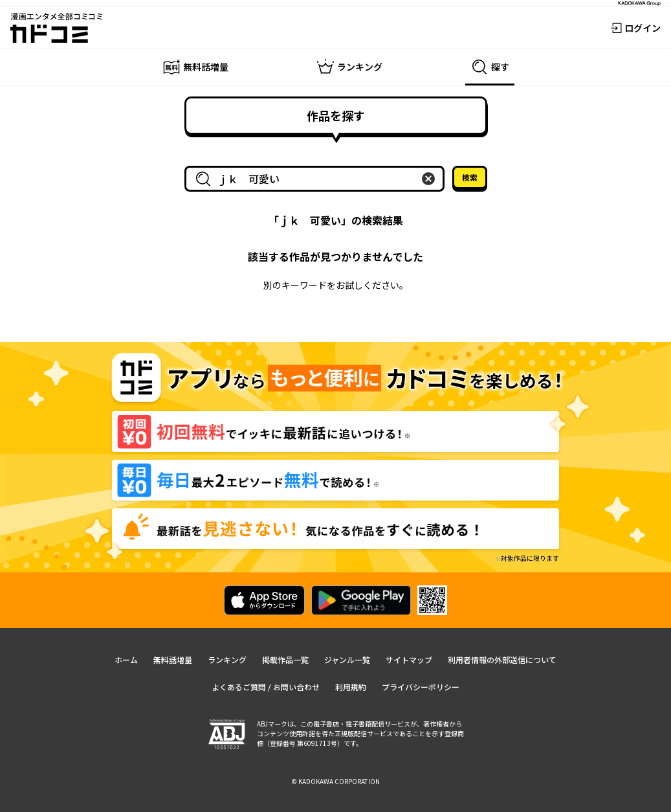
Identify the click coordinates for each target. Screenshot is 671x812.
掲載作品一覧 (285, 660)
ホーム (126, 660)
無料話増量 (173, 660)
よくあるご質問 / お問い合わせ (266, 687)
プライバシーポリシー (421, 687)
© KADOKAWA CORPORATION (335, 781)
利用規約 (351, 687)
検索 (470, 177)
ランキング (227, 660)
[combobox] (317, 179)
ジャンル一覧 (347, 660)
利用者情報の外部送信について (502, 660)
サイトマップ (409, 660)
